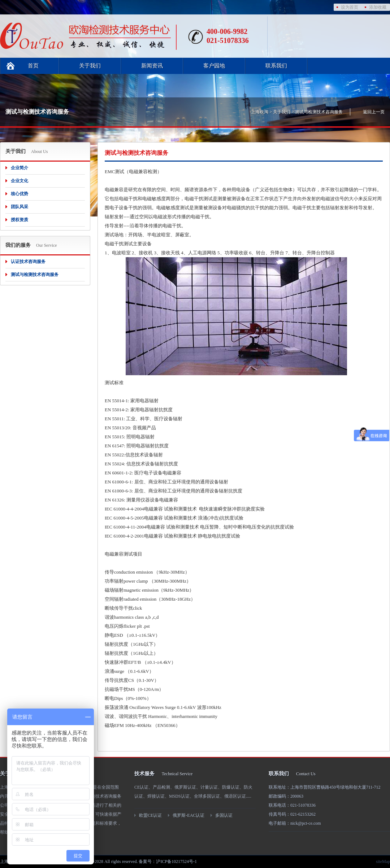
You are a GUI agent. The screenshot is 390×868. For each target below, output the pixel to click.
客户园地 (214, 66)
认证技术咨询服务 (28, 262)
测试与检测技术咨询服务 (319, 112)
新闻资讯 (152, 66)
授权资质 (19, 220)
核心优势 (19, 194)
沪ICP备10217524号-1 (176, 862)
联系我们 (276, 66)
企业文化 (19, 181)
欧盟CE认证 (150, 815)
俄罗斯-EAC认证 (188, 815)
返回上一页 (374, 112)
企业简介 (19, 168)
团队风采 (19, 207)
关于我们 (90, 66)
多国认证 (224, 815)
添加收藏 (378, 7)
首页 (33, 66)
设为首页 (350, 7)
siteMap (383, 862)
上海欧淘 (260, 112)
